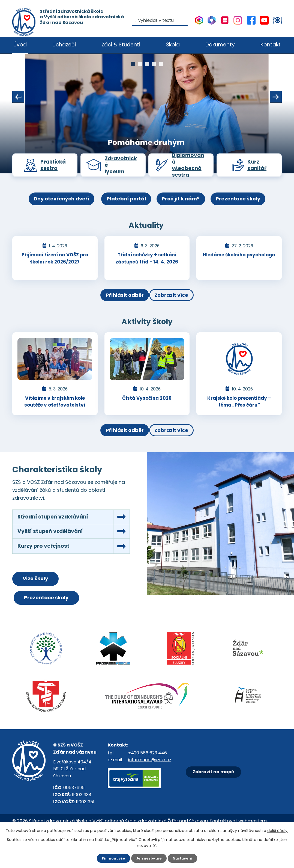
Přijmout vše (111, 858)
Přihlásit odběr (119, 304)
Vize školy (44, 600)
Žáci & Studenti (121, 45)
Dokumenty (220, 45)
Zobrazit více (177, 304)
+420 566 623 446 (148, 778)
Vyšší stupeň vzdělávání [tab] (55, 548)
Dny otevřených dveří (49, 207)
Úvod (20, 45)
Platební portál (122, 207)
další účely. (278, 830)
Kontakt (271, 45)
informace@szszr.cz (150, 785)
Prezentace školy (250, 207)
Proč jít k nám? (185, 207)
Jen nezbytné (149, 858)
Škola (173, 45)
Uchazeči (64, 45)
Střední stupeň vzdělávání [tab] (57, 531)
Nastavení (185, 858)
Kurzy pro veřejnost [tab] (47, 565)
